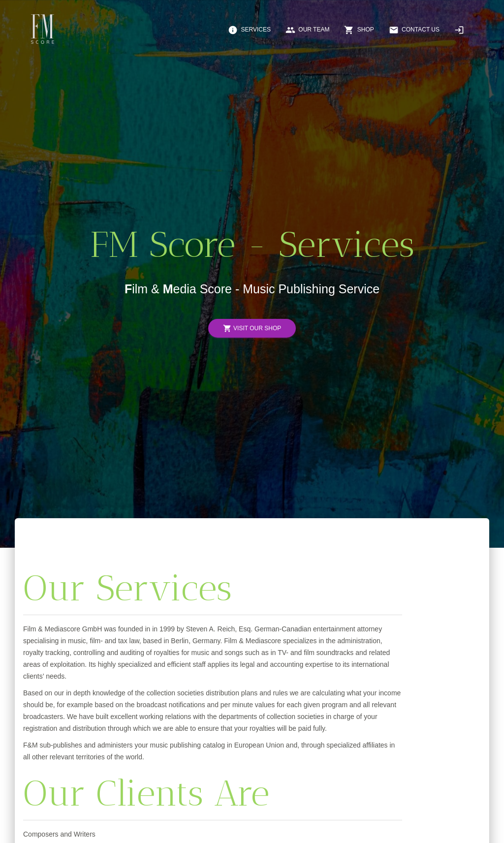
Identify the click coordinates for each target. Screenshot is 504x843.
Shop (359, 30)
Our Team (307, 30)
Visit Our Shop (252, 328)
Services (249, 30)
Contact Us (414, 30)
